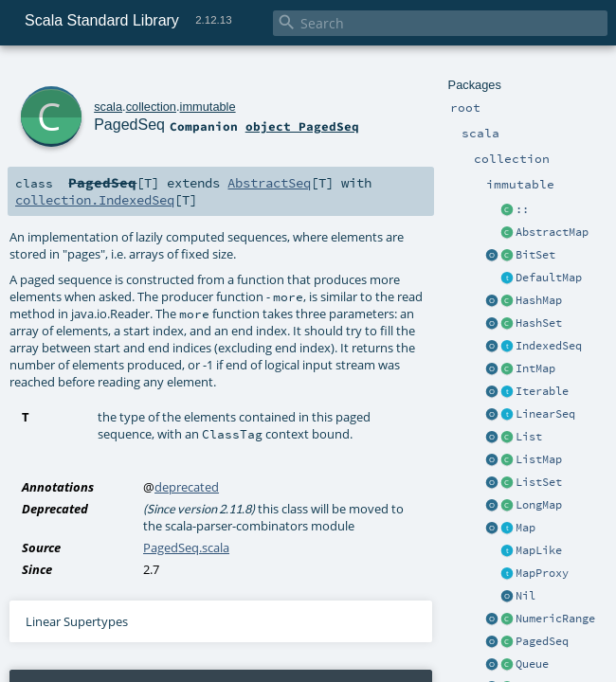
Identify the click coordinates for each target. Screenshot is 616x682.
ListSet (539, 482)
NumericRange (555, 619)
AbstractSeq (269, 183)
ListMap (539, 459)
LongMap (539, 505)
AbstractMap (552, 232)
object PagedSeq (302, 126)
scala (108, 107)
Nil (525, 596)
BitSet (535, 255)
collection (151, 107)
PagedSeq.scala (186, 547)
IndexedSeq (549, 346)
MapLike (539, 550)
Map (525, 528)
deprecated (187, 487)
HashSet (539, 323)
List (529, 437)
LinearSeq (545, 414)
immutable (208, 107)
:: (522, 209)
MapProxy (542, 573)
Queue (532, 664)
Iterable (542, 391)
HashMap (539, 300)
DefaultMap (549, 278)
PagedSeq (542, 641)
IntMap (535, 368)
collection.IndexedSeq (95, 200)
